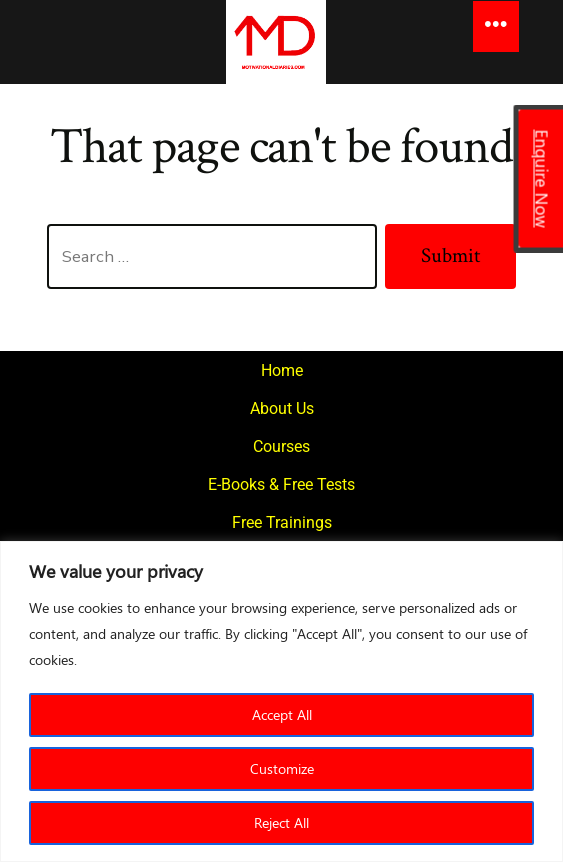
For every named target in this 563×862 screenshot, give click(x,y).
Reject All (281, 822)
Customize (282, 768)
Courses (281, 446)
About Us (282, 408)
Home (282, 370)
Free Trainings (282, 522)
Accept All (282, 714)
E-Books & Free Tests (281, 484)
